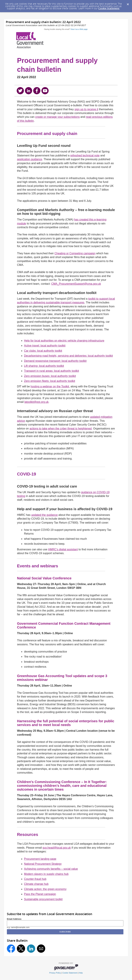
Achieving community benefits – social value (51, 869)
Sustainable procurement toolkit (43, 899)
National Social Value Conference (44, 578)
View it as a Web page (79, 29)
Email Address (14, 919)
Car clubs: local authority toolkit (43, 351)
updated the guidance (45, 515)
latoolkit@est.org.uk (37, 402)
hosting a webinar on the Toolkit (50, 386)
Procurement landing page (40, 859)
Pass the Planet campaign (40, 894)
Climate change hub (36, 884)
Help (81, 973)
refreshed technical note (85, 155)
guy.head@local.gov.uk (57, 848)
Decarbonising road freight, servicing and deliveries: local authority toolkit (68, 356)
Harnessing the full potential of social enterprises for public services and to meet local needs (66, 723)
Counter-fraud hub (35, 879)
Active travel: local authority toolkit (45, 346)
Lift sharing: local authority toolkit (44, 366)
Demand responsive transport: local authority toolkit (55, 361)
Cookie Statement (109, 8)
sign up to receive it (86, 109)
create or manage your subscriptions (57, 117)
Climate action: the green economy (45, 889)
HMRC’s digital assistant (63, 549)
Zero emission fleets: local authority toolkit (50, 381)
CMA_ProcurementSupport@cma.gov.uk (76, 284)
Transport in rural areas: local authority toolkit (52, 371)
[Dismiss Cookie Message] (128, 3)
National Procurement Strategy (43, 864)
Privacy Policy (55, 973)
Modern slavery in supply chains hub (46, 874)
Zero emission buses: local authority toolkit (50, 376)
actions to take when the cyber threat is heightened (61, 429)
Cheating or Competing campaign (75, 253)
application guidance (30, 159)
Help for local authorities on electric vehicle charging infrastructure (64, 341)
